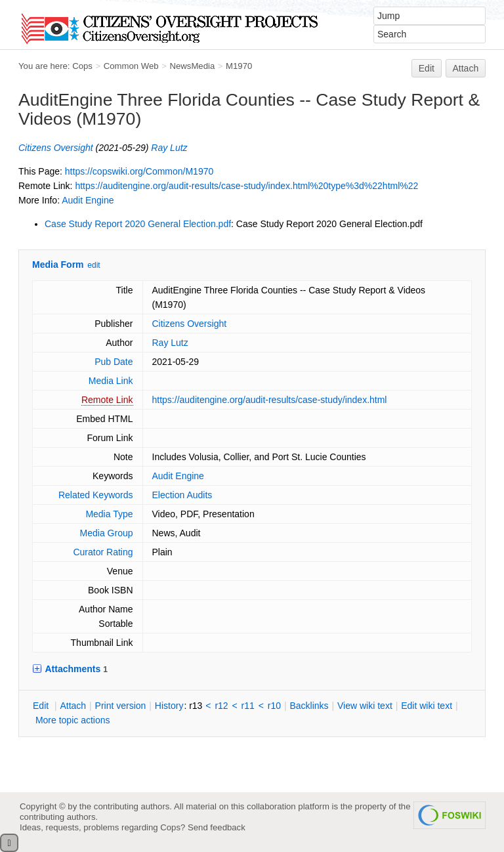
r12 (221, 706)
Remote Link (107, 400)
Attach (466, 68)
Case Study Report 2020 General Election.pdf (138, 224)
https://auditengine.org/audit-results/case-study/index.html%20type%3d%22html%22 (246, 186)
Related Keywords (96, 495)
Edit (427, 68)
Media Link (111, 381)
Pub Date (114, 362)
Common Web (131, 66)
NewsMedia (192, 66)
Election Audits (182, 495)
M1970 (239, 66)
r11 (248, 706)
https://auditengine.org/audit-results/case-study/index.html (270, 400)
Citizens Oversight (56, 148)
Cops (82, 66)
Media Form (58, 265)
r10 (274, 706)
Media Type (109, 514)
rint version (121, 706)
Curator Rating (103, 552)
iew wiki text (365, 706)
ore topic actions (73, 720)
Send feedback (217, 827)
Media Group (107, 533)
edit (94, 265)
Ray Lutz (169, 148)
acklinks (309, 706)
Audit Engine (88, 200)
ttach (73, 706)
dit (42, 706)
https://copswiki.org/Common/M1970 (139, 171)
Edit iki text (427, 706)
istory (169, 706)
